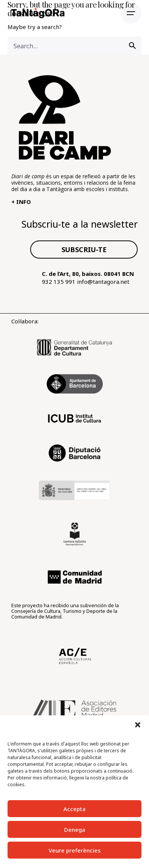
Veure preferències (75, 850)
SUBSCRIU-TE (84, 250)
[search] (132, 46)
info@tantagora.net (103, 282)
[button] (138, 725)
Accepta (74, 809)
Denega (75, 830)
